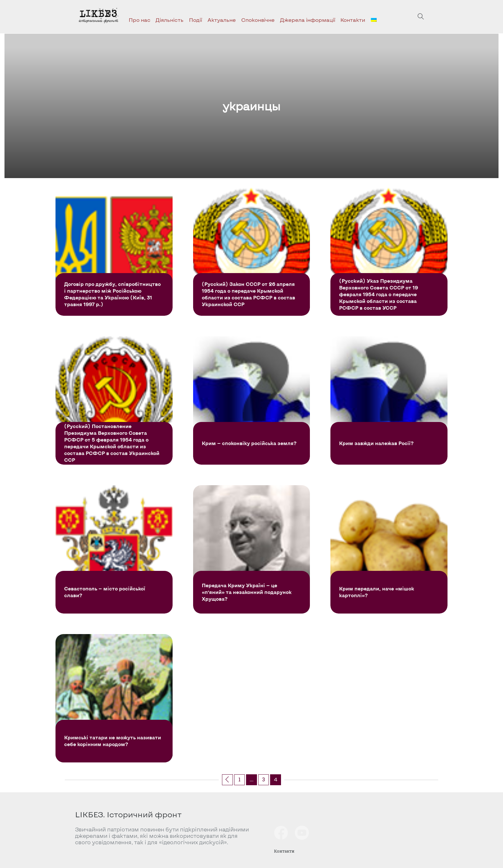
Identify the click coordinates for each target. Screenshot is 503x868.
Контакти (353, 20)
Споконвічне (258, 20)
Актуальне (222, 20)
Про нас (140, 20)
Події (196, 20)
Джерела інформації (308, 20)
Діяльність (170, 20)
